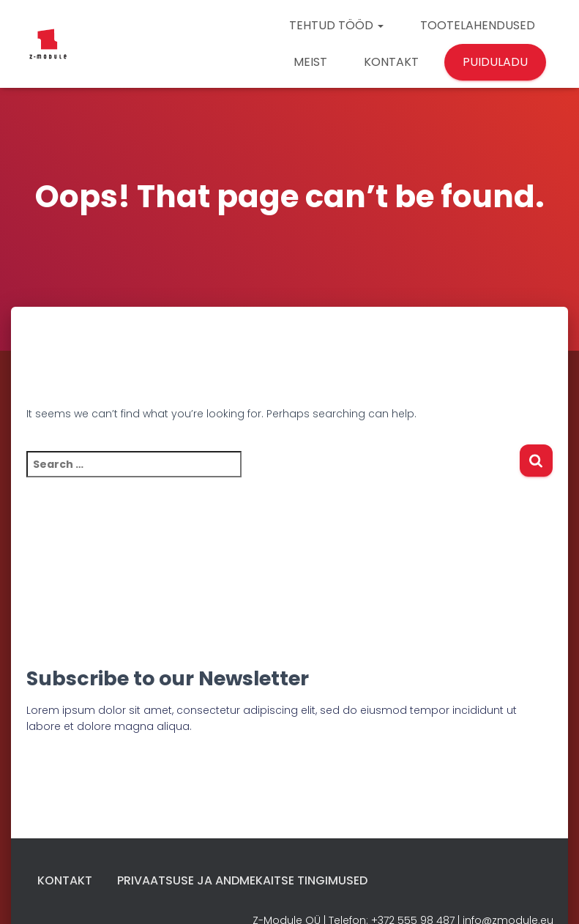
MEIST (310, 62)
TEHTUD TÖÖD (336, 25)
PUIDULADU (495, 62)
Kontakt (65, 880)
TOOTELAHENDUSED (478, 25)
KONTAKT (391, 62)
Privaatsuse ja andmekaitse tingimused (242, 880)
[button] (380, 25)
